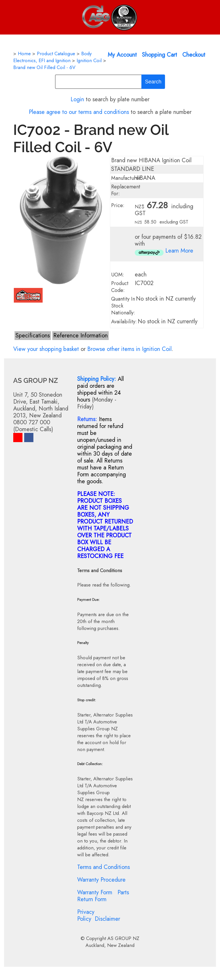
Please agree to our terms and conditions (79, 112)
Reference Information (80, 336)
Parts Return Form (103, 896)
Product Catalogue (56, 54)
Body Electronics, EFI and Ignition (52, 57)
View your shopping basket (46, 349)
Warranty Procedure (101, 880)
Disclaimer (107, 919)
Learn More (179, 251)
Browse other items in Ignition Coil (129, 349)
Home (24, 54)
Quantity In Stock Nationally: (123, 306)
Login (77, 99)
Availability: (124, 322)
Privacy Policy (86, 915)
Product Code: (120, 287)
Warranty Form (95, 892)
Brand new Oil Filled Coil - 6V (44, 67)
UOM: (118, 275)
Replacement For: (126, 190)
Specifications (33, 336)
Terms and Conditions (104, 867)
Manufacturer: (127, 178)
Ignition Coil (89, 60)
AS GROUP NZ (123, 938)
